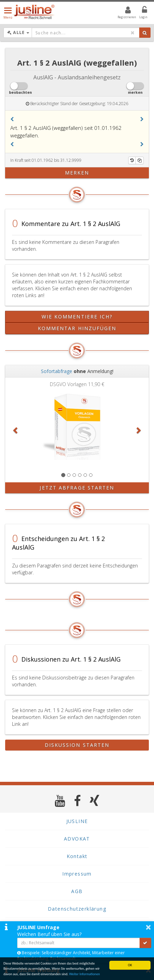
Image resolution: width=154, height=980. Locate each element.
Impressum (77, 874)
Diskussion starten (77, 745)
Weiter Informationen (85, 974)
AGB (77, 891)
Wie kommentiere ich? (77, 317)
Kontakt (77, 856)
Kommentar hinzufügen (77, 328)
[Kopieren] (140, 160)
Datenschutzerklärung (77, 909)
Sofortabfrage (57, 371)
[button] (12, 119)
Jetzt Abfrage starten (77, 488)
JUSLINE (77, 821)
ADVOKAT (77, 839)
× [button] (148, 927)
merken (77, 173)
